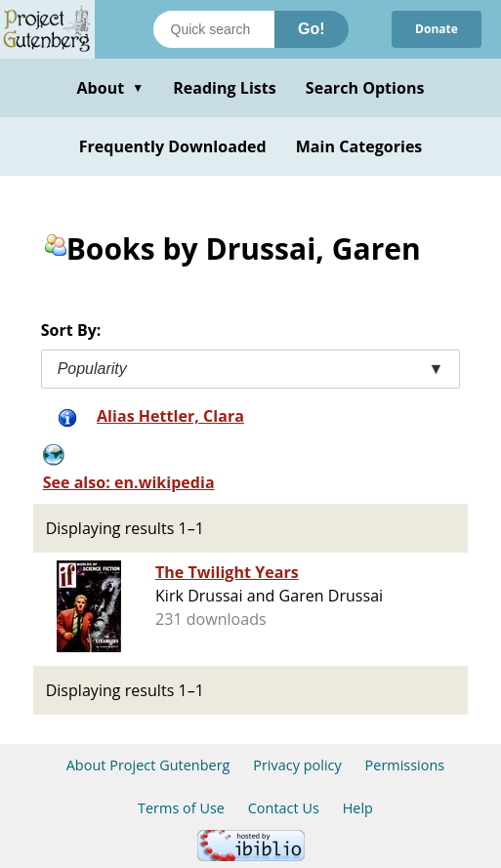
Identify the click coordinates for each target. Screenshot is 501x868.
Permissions (405, 765)
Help (358, 808)
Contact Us (284, 808)
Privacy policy (297, 765)
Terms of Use (181, 808)
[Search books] (214, 29)
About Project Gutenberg (148, 765)
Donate (437, 29)
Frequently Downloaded (173, 146)
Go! (312, 29)
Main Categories (359, 146)
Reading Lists (225, 88)
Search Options (365, 88)
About (110, 88)
